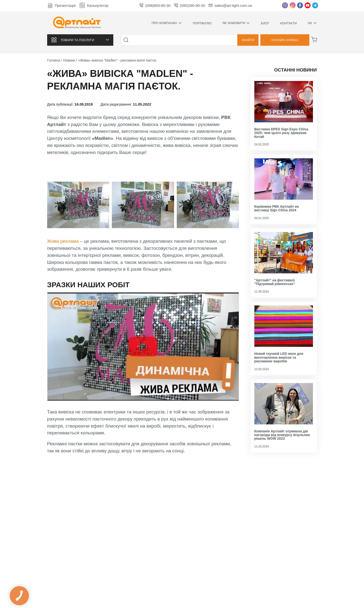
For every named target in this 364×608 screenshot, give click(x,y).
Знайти (248, 40)
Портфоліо (202, 23)
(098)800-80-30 (155, 5)
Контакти (288, 23)
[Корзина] (314, 40)
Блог (265, 23)
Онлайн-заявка (285, 40)
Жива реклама (64, 241)
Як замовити (236, 23)
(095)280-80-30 (190, 5)
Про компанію (167, 23)
